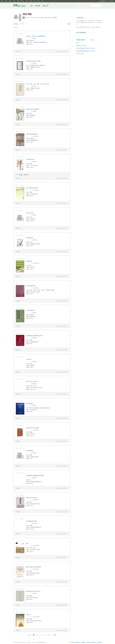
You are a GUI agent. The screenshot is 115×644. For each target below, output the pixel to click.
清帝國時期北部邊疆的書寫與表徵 (35, 476)
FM (34, 1)
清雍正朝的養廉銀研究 (32, 134)
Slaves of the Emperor (32, 381)
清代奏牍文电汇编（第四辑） (34, 61)
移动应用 (100, 642)
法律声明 (89, 642)
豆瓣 (2, 1)
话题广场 (45, 6)
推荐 (69, 24)
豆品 (42, 1)
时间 (38, 1)
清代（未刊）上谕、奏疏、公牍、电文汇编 (37, 84)
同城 (22, 1)
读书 (6, 1)
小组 (27, 1)
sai (29, 18)
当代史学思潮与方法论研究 (83, 48)
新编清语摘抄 (30, 404)
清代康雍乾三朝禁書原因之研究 (34, 336)
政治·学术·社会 (30, 213)
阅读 (31, 1)
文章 (77, 43)
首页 (31, 6)
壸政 (27, 543)
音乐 (14, 1)
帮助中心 (94, 642)
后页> (55, 635)
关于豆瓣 (72, 642)
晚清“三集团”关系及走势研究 (34, 567)
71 (20, 24)
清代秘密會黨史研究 (31, 521)
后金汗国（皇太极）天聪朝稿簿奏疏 (36, 36)
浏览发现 (38, 6)
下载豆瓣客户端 (103, 1)
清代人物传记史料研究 (32, 188)
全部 (16, 28)
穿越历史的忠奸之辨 (31, 498)
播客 (18, 1)
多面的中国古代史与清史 (33, 428)
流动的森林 (29, 261)
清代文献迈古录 (30, 159)
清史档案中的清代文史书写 (33, 591)
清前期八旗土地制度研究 (33, 109)
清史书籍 (78, 46)
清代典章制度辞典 (31, 286)
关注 (17, 24)
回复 (19, 52)
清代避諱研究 (30, 238)
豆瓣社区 (21, 6)
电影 (10, 1)
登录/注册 (111, 1)
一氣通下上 (29, 359)
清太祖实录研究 (30, 310)
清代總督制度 (30, 451)
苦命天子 (28, 615)
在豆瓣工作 (78, 642)
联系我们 (84, 642)
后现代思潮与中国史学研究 (83, 51)
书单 (77, 54)
